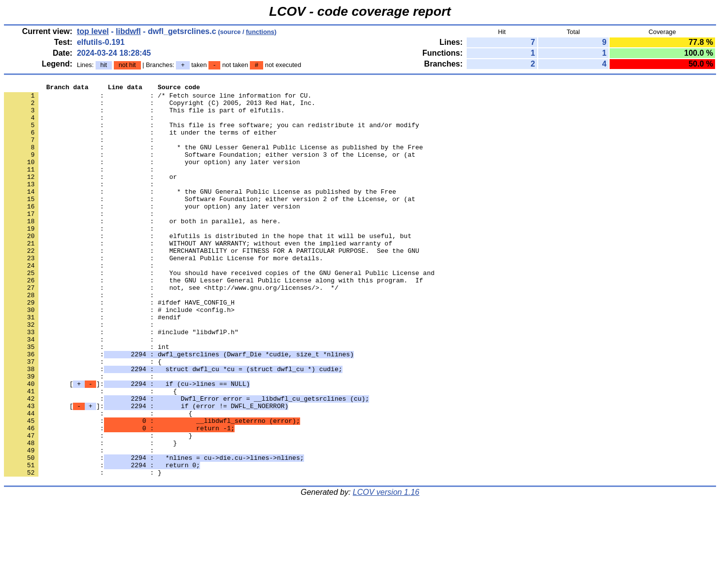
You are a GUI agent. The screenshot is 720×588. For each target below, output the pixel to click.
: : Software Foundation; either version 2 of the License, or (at (210, 222)
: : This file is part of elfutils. (144, 116)
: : (81, 125)
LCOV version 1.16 (386, 571)
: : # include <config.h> (119, 355)
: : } (98, 506)
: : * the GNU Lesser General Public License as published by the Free (213, 160)
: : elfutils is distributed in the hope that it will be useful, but (208, 267)
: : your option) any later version (152, 178)
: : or (90, 196)
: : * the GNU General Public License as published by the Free (200, 213)
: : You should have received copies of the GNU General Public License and (219, 311)
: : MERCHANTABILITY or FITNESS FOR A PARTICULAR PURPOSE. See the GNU (211, 284)
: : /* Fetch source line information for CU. (158, 98)
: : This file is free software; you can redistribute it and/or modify (211, 134)
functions (260, 32)
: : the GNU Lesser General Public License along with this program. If (213, 320)
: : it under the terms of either (140, 142)
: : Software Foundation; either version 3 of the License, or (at (210, 169)
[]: (127, 444)
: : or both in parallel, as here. (142, 249)
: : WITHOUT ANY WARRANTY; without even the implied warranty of (198, 276)
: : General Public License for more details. (163, 293)
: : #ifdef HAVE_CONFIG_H (119, 346)
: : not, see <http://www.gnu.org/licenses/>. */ (171, 329)
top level (93, 31)
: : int (86, 400)
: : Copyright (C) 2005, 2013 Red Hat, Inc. (160, 107)
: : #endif (92, 364)
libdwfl (128, 31)
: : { (83, 417)
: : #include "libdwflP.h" (121, 382)
